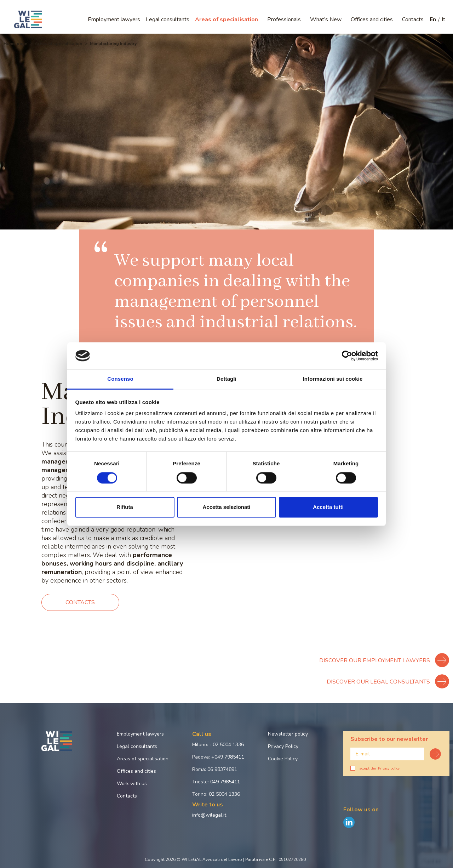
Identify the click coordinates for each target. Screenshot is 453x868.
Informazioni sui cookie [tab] (333, 379)
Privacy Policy (283, 746)
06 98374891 (222, 769)
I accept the (375, 768)
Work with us (132, 784)
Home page (15, 44)
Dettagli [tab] (226, 379)
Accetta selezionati (226, 507)
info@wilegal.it (209, 815)
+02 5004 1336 (227, 745)
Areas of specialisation (226, 19)
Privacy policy (389, 768)
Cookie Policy (283, 759)
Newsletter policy (288, 734)
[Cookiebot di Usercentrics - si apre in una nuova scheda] (347, 356)
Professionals (284, 19)
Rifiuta (125, 507)
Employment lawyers (114, 19)
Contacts (413, 19)
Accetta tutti (328, 507)
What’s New (326, 19)
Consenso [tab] (120, 379)
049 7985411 (225, 782)
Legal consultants (168, 19)
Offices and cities (372, 19)
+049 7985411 (228, 757)
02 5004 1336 (224, 794)
